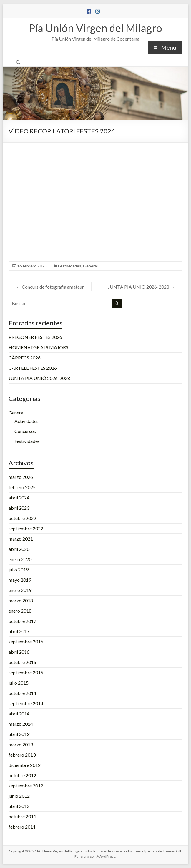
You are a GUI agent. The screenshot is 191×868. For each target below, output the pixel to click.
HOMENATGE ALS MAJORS (38, 347)
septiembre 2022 (26, 528)
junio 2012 (19, 796)
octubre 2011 (22, 816)
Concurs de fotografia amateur (50, 287)
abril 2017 (19, 631)
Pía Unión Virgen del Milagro (95, 28)
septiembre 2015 (26, 672)
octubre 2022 (22, 518)
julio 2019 (19, 570)
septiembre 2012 (26, 786)
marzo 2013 (21, 744)
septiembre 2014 (26, 703)
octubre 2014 (22, 693)
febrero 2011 (22, 827)
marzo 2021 (21, 539)
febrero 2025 (22, 487)
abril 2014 (19, 714)
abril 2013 (19, 734)
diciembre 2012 (25, 765)
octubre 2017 (22, 621)
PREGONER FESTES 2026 (35, 337)
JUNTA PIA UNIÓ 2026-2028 (141, 287)
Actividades (26, 421)
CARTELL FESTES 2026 (33, 368)
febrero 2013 (22, 755)
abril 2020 (19, 549)
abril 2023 (19, 508)
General (90, 266)
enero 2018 (20, 611)
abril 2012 (19, 806)
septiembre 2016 (26, 642)
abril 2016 (19, 652)
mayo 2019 (20, 580)
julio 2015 (19, 683)
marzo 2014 (21, 724)
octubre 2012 (22, 775)
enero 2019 (20, 590)
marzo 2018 (21, 600)
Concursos (25, 431)
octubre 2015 (22, 662)
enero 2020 (20, 559)
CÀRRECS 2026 (25, 358)
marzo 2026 (21, 477)
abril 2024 (19, 497)
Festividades (70, 266)
